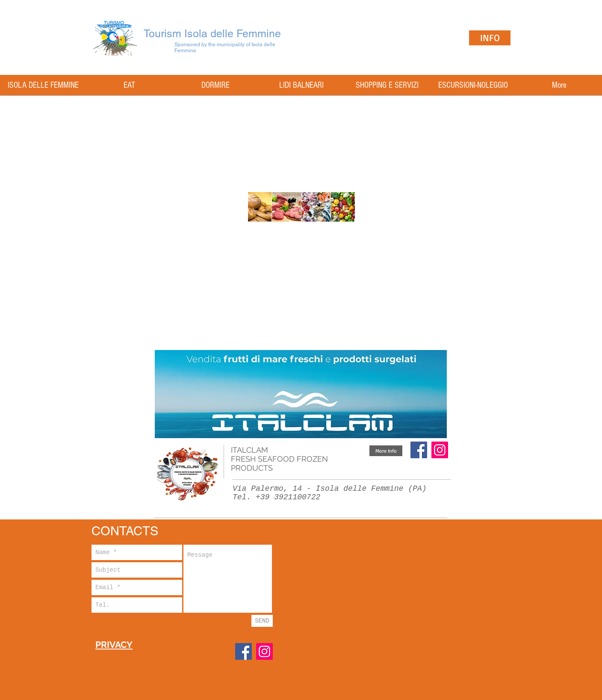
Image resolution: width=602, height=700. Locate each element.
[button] (386, 451)
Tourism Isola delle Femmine (212, 34)
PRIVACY (114, 645)
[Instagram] (264, 651)
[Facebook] (419, 450)
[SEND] (262, 621)
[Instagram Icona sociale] (440, 450)
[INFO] (490, 38)
